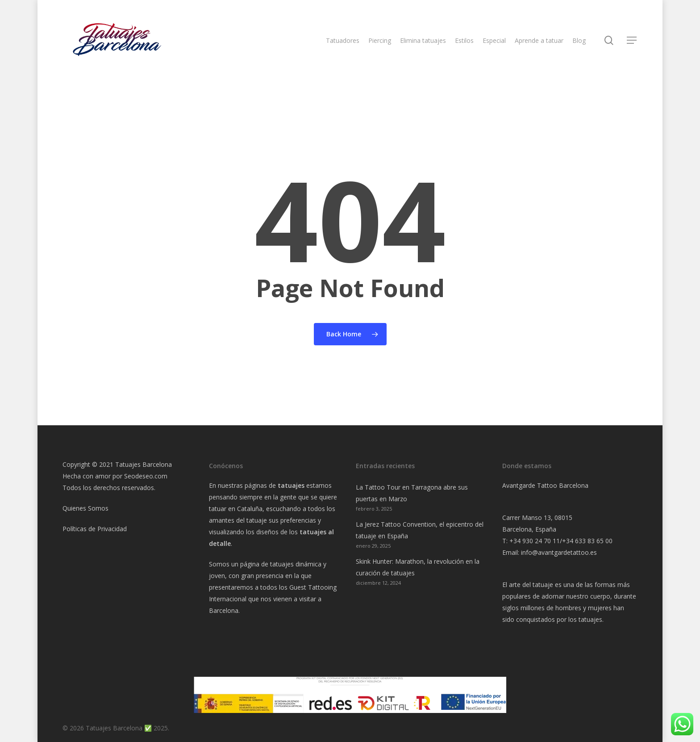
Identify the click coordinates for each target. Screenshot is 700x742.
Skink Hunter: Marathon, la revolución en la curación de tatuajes (418, 567)
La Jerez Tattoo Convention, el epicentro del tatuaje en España (420, 530)
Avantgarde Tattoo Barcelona (545, 485)
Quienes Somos (85, 508)
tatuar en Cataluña (236, 509)
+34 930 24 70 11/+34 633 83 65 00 (561, 541)
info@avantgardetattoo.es (559, 552)
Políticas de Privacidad (95, 529)
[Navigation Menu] (632, 44)
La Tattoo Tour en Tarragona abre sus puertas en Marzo (412, 493)
